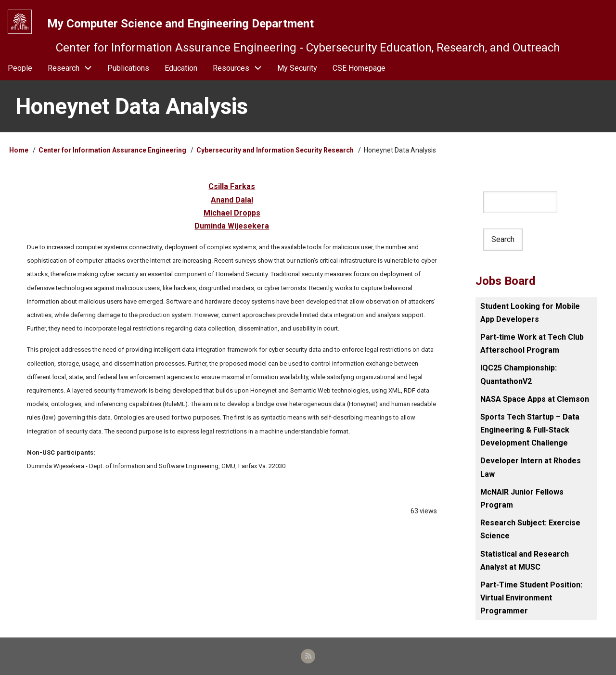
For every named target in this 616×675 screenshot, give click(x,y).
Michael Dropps (232, 213)
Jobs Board (506, 281)
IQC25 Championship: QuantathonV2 (519, 374)
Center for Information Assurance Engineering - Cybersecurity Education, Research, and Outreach (308, 48)
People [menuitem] (20, 68)
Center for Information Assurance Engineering (112, 150)
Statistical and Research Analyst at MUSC (525, 560)
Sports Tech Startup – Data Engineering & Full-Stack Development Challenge (530, 430)
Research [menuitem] (64, 68)
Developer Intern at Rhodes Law (531, 467)
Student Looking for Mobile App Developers (530, 313)
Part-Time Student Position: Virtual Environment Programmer (531, 598)
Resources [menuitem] (241, 68)
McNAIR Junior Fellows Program (522, 498)
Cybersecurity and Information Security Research (276, 150)
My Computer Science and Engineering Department (180, 24)
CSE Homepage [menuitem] (359, 68)
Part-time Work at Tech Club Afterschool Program (532, 344)
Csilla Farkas (232, 186)
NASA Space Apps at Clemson (535, 399)
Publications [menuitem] (128, 68)
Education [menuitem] (181, 68)
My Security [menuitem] (297, 68)
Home (19, 150)
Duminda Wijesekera (232, 226)
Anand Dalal (232, 200)
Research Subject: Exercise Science (530, 529)
